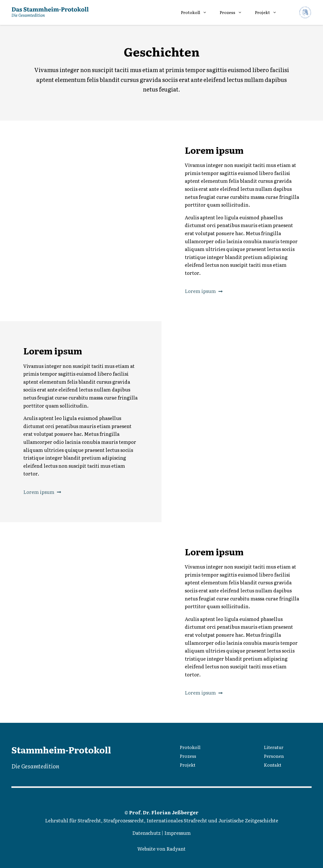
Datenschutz (146, 833)
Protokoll (197, 12)
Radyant (176, 849)
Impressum (178, 833)
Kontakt (273, 765)
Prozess (234, 12)
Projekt (269, 12)
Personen (274, 756)
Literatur (274, 747)
